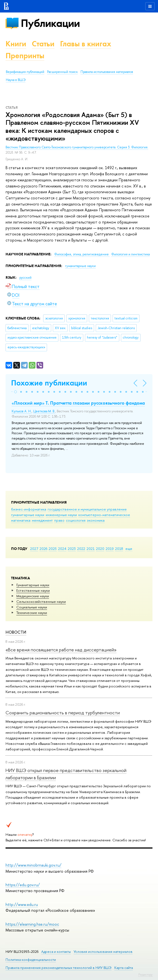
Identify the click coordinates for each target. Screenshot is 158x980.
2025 (53, 549)
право (59, 520)
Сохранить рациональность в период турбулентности (63, 713)
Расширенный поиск (62, 72)
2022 (81, 549)
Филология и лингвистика (130, 254)
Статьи (43, 44)
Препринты (25, 56)
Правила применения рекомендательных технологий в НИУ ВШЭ (59, 968)
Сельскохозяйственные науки (41, 601)
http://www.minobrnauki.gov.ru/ (33, 865)
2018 (119, 549)
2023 (72, 549)
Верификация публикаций (25, 72)
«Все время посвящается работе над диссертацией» (61, 650)
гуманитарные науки (28, 515)
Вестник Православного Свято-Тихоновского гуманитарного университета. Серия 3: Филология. (77, 147)
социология (76, 520)
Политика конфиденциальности (31, 960)
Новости (16, 632)
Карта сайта (124, 968)
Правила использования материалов (107, 72)
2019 (110, 549)
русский (25, 278)
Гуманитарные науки (33, 585)
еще (129, 549)
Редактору (145, 974)
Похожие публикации (49, 383)
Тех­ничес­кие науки (32, 613)
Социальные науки (32, 607)
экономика (96, 520)
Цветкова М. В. (44, 411)
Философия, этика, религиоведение (82, 254)
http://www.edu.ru (22, 904)
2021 (91, 549)
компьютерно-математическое (104, 515)
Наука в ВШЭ (16, 80)
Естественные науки (33, 590)
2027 (34, 549)
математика (21, 520)
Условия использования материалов (103, 952)
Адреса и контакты (56, 952)
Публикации (50, 23)
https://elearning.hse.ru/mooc (32, 924)
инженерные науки (61, 515)
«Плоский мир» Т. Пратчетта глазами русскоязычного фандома (78, 403)
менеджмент (42, 520)
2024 (62, 549)
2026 (43, 549)
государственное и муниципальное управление (87, 509)
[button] (15, 392)
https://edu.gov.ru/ (23, 885)
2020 (100, 549)
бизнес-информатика (29, 509)
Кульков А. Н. (22, 411)
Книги (16, 44)
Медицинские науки (33, 596)
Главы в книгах (86, 44)
